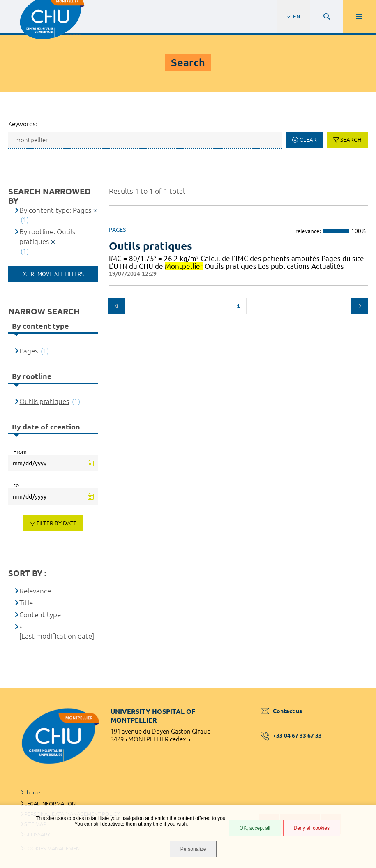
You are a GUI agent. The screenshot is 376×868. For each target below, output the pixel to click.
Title (26, 603)
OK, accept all (255, 828)
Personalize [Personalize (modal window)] (193, 849)
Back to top (355, 688)
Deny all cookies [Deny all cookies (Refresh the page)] (312, 828)
